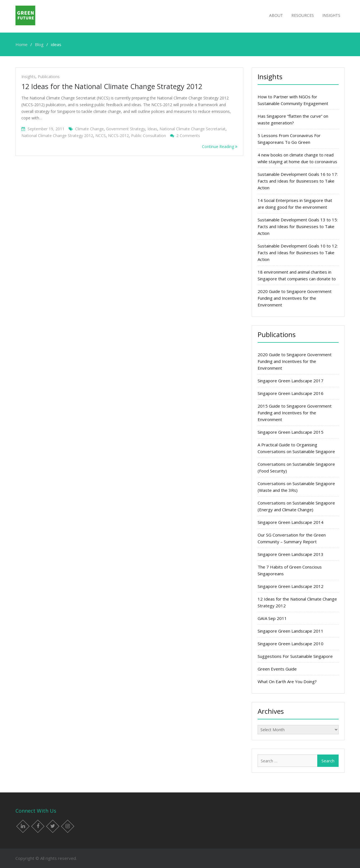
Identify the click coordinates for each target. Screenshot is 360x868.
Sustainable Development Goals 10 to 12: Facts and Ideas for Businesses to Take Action (298, 253)
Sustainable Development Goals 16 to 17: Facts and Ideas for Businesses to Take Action (298, 181)
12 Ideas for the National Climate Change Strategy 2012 (112, 86)
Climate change (89, 129)
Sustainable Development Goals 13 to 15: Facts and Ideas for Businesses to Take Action (298, 226)
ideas (152, 129)
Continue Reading (220, 146)
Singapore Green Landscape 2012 (291, 586)
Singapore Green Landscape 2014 (291, 522)
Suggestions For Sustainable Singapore (295, 656)
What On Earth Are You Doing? (287, 681)
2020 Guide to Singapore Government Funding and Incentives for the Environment (295, 298)
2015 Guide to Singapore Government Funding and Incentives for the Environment (295, 413)
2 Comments (188, 136)
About (276, 15)
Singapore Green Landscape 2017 (291, 381)
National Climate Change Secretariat (193, 129)
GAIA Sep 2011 (272, 618)
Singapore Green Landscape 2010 (291, 644)
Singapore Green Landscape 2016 (291, 393)
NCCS (101, 136)
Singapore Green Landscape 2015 (291, 432)
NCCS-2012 (118, 136)
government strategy (126, 129)
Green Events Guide (277, 669)
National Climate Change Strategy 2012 (57, 136)
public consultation (148, 136)
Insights (331, 15)
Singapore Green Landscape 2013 (291, 554)
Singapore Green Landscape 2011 (291, 631)
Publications (49, 77)
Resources (303, 15)
